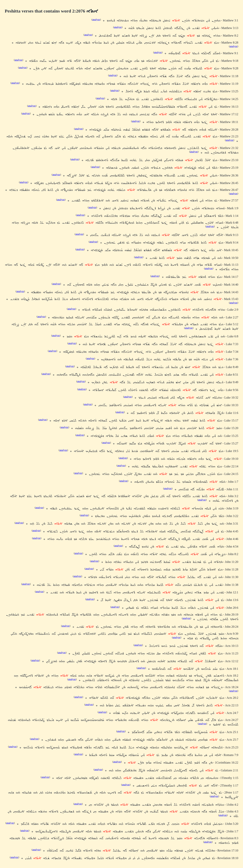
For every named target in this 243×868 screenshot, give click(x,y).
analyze (96, 19)
